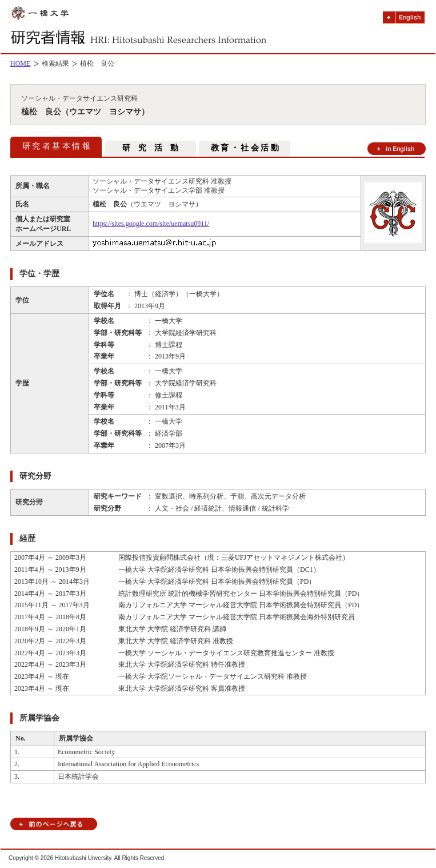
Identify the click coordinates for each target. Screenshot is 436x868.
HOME (20, 63)
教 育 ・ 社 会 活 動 (245, 148)
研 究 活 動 (150, 148)
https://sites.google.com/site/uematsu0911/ (151, 224)
